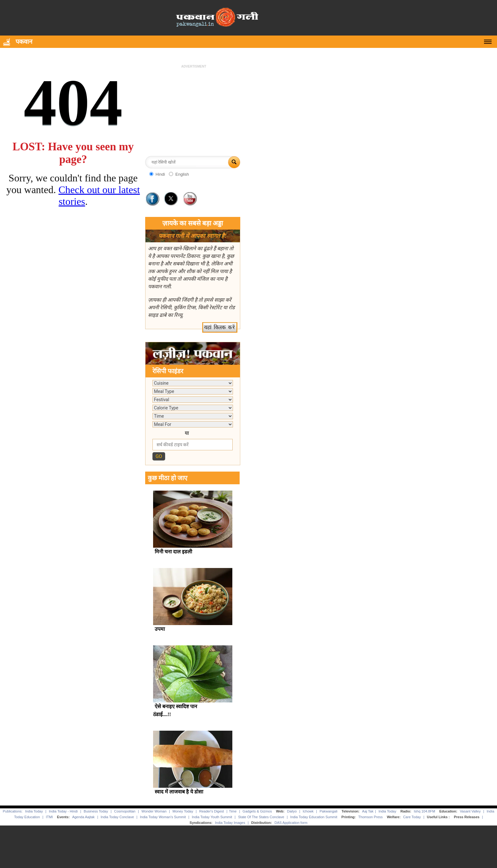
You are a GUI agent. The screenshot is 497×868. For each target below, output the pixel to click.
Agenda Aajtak (84, 817)
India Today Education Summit (314, 817)
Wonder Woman (154, 811)
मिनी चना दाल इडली (173, 552)
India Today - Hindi (63, 811)
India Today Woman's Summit (163, 817)
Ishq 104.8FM (425, 811)
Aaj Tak (368, 811)
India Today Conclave (117, 817)
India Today (34, 811)
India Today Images (230, 823)
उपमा (160, 629)
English (182, 174)
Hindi (160, 174)
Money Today (183, 811)
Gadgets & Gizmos (257, 811)
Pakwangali (328, 811)
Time (233, 811)
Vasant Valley (470, 811)
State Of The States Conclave (261, 817)
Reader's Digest (211, 811)
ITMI (49, 817)
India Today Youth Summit (212, 817)
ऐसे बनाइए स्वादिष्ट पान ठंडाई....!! (175, 710)
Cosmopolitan (125, 811)
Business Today (96, 811)
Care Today (412, 817)
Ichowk (309, 811)
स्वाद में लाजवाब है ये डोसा (179, 792)
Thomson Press (370, 817)
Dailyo (292, 811)
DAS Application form (291, 823)
